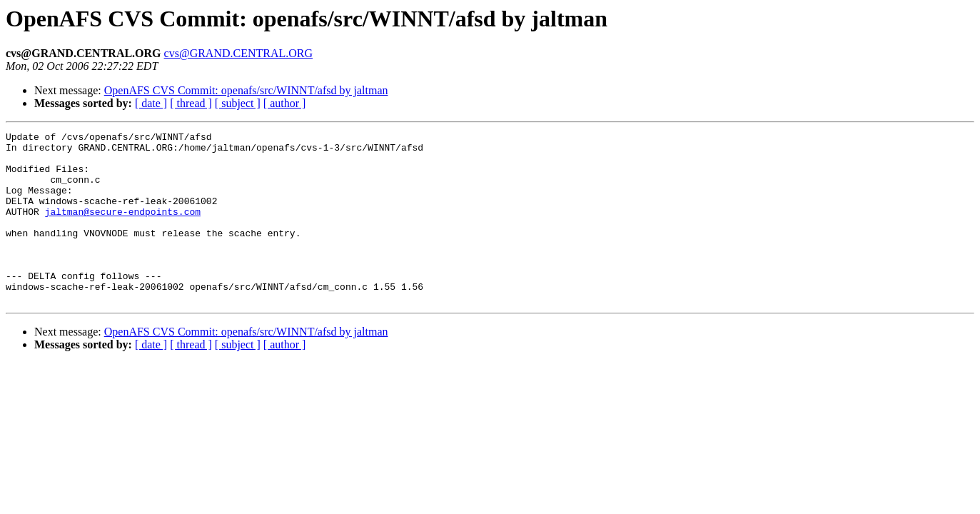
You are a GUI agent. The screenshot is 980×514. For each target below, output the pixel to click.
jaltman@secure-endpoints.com (123, 228)
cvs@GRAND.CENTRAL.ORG (239, 53)
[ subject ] (238, 103)
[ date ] (151, 103)
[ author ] (285, 103)
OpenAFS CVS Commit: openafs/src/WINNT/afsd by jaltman (246, 90)
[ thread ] (191, 103)
